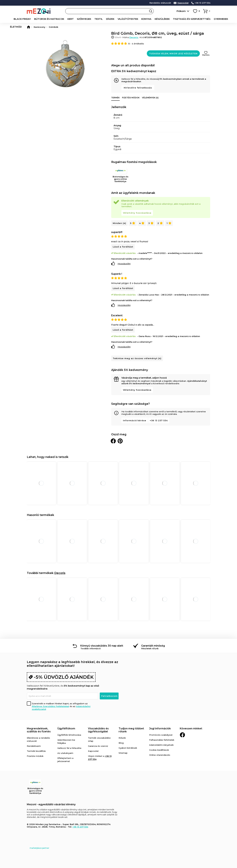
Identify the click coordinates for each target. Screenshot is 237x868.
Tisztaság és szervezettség (181, 19)
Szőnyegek (79, 19)
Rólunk (122, 738)
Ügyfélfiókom (66, 729)
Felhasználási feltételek (162, 740)
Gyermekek (209, 19)
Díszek (104, 19)
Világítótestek (121, 19)
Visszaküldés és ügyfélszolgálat (98, 730)
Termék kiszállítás (36, 751)
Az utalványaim (65, 753)
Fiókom (181, 11)
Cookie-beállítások (159, 750)
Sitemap (123, 753)
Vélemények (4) (150, 98)
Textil (93, 19)
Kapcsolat (183, 3)
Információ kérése (135, 420)
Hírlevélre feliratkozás (138, 88)
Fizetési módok (131, 98)
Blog (121, 743)
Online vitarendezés (160, 755)
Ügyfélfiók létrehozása (69, 735)
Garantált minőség (153, 646)
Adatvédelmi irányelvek (161, 745)
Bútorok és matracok (46, 19)
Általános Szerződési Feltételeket (51, 706)
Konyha (138, 19)
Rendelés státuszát (160, 3)
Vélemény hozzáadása (137, 213)
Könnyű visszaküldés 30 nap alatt (102, 646)
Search (151, 11)
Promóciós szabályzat (161, 735)
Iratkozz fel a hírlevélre (69, 748)
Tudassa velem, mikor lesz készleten (173, 54)
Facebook (182, 735)
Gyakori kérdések (128, 748)
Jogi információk (160, 729)
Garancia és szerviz (98, 746)
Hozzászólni (124, 264)
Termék (115, 98)
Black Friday (21, 19)
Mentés (206, 55)
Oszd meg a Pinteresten (120, 441)
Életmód (224, 19)
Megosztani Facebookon (113, 441)
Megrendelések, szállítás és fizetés (39, 730)
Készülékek (153, 19)
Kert (66, 19)
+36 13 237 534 (202, 3)
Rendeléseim (34, 746)
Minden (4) (119, 223)
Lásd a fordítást (123, 247)
